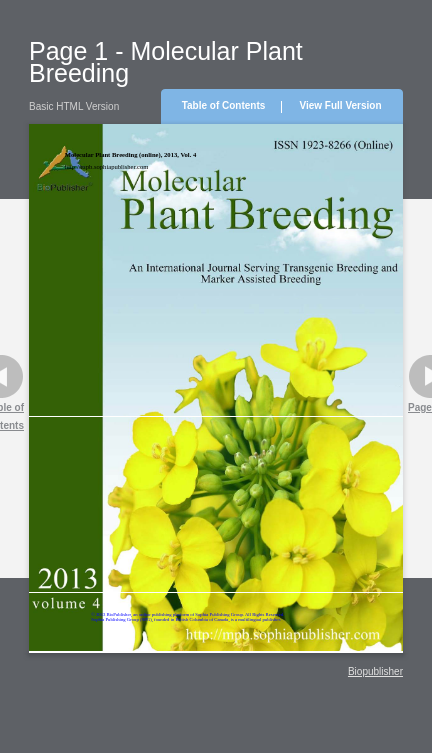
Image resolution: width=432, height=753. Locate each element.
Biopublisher (375, 671)
